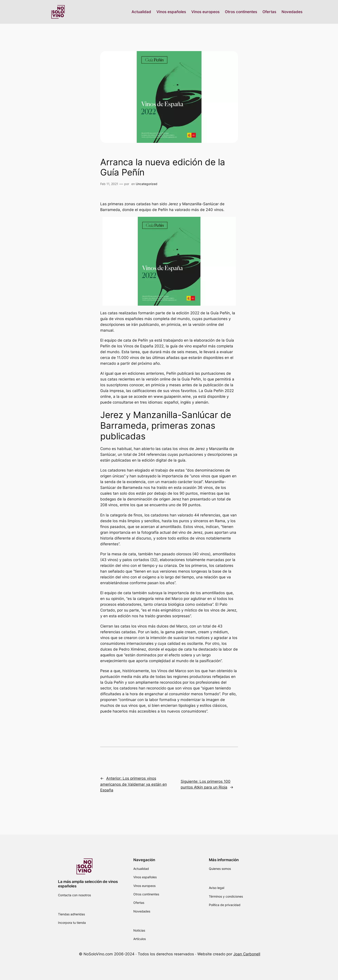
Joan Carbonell (247, 954)
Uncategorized (147, 184)
